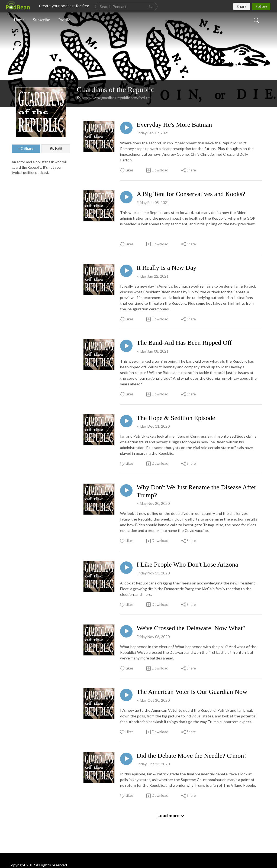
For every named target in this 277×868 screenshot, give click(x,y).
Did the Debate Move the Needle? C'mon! (191, 756)
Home (19, 20)
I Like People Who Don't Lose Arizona (187, 564)
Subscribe (41, 20)
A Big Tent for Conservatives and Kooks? (191, 194)
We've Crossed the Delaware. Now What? (191, 628)
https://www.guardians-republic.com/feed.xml (114, 98)
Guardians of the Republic (115, 90)
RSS (56, 149)
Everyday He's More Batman (174, 125)
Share (26, 149)
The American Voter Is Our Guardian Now (192, 692)
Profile (64, 20)
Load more (171, 815)
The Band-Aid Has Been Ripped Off (184, 343)
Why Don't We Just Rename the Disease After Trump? (196, 491)
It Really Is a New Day (167, 268)
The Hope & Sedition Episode (176, 418)
